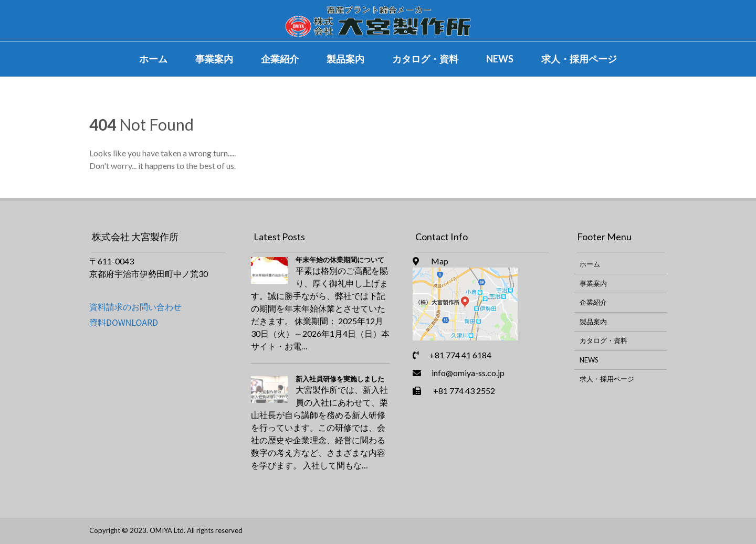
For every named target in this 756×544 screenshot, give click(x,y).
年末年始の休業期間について (340, 260)
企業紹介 (280, 59)
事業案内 (214, 59)
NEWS (500, 59)
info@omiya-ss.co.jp (468, 373)
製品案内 (345, 59)
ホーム (153, 59)
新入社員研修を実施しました (340, 379)
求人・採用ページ (579, 59)
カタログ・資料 (425, 59)
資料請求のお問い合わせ (135, 307)
